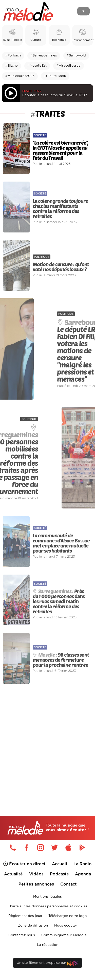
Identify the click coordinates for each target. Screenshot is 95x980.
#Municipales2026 (20, 76)
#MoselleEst (37, 66)
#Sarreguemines (44, 56)
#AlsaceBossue (69, 66)
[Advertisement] (48, 739)
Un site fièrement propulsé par (47, 964)
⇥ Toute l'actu (55, 76)
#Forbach (13, 56)
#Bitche (12, 66)
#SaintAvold (76, 56)
